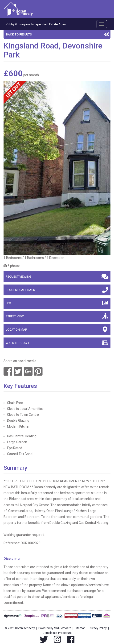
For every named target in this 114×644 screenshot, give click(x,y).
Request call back (57, 290)
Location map (57, 329)
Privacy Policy (98, 628)
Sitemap (80, 628)
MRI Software (63, 628)
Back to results (58, 34)
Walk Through (57, 343)
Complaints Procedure (57, 633)
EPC (57, 303)
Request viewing (57, 276)
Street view (57, 316)
